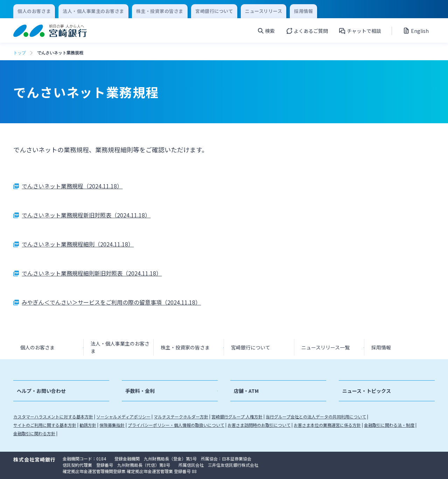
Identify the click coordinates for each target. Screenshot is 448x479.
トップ (20, 53)
